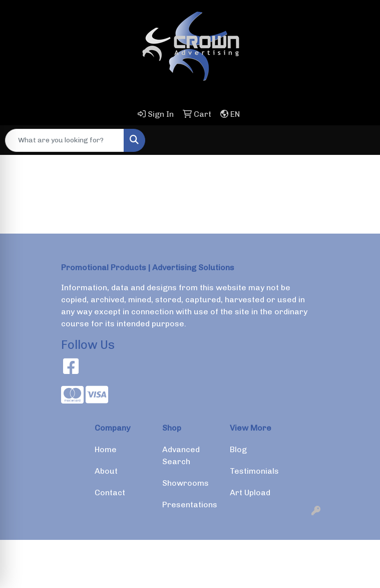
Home (106, 449)
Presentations (190, 505)
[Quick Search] (65, 140)
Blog (238, 449)
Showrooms (185, 483)
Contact (110, 493)
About (106, 471)
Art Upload (250, 493)
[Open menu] (360, 140)
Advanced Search (181, 455)
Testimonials (254, 471)
